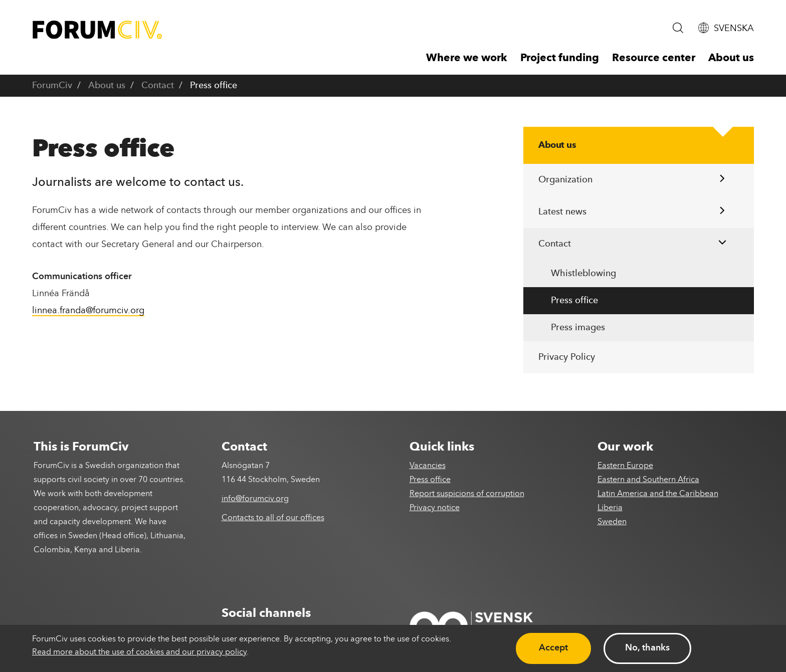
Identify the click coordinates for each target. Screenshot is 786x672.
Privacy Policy (567, 357)
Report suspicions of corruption (467, 494)
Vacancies (428, 466)
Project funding (560, 58)
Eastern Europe (625, 466)
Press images (578, 328)
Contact (158, 86)
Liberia (610, 508)
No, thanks (647, 648)
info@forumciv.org (255, 499)
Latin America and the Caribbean (658, 494)
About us (731, 58)
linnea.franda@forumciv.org (88, 311)
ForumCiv (52, 86)
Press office (574, 301)
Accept (553, 648)
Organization (565, 180)
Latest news (562, 212)
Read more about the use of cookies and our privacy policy (139, 652)
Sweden (612, 522)
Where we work (467, 58)
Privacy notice (435, 508)
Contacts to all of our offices (273, 518)
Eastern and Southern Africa (648, 480)
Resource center (654, 58)
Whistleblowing (583, 274)
